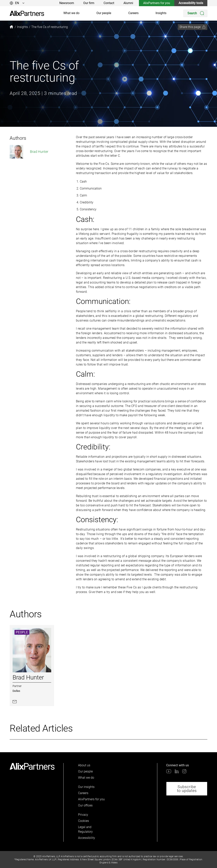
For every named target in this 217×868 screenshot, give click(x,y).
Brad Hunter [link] (29, 152)
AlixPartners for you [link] (157, 3)
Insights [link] (161, 13)
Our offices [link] (85, 805)
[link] (27, 13)
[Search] (195, 13)
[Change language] (17, 3)
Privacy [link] (83, 815)
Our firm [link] (89, 3)
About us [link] (84, 765)
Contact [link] (109, 3)
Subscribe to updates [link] (187, 789)
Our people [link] (104, 13)
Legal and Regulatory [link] (85, 829)
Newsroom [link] (67, 3)
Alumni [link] (128, 3)
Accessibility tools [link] (191, 3)
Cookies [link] (83, 821)
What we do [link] (71, 13)
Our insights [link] (86, 787)
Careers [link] (133, 13)
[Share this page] (193, 27)
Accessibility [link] (87, 838)
